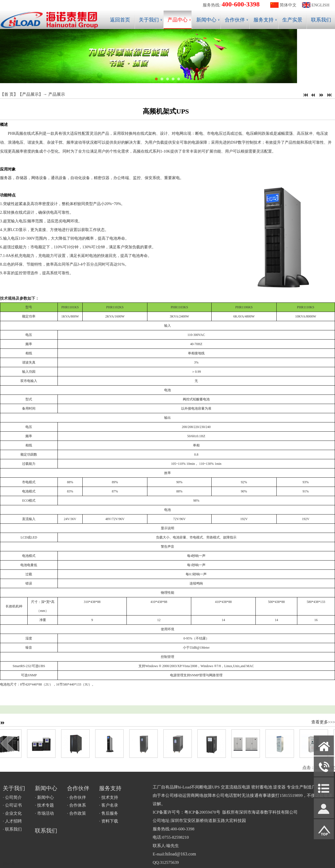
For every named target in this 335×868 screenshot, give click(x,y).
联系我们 (321, 20)
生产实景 (292, 20)
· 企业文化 (12, 813)
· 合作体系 (76, 805)
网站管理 (11, 864)
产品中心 (179, 20)
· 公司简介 (12, 797)
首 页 (9, 94)
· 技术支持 (109, 797)
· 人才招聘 (12, 821)
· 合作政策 (76, 813)
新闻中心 (208, 20)
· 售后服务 (109, 813)
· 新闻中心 (44, 797)
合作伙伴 (236, 20)
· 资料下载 (109, 821)
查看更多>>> (323, 722)
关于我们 (150, 20)
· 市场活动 (44, 813)
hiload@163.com (181, 854)
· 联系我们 (12, 829)
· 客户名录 (109, 805)
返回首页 (120, 20)
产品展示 (30, 94)
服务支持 (265, 20)
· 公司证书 (12, 805)
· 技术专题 (44, 805)
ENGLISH (320, 5)
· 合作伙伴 (76, 797)
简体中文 (288, 5)
